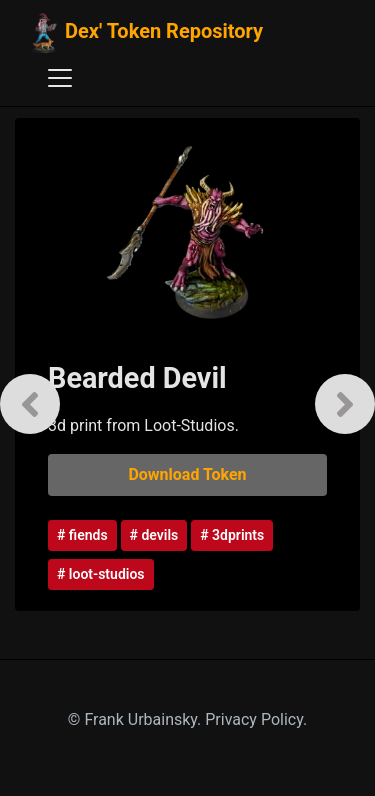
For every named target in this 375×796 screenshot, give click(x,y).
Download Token (187, 474)
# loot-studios (101, 574)
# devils (154, 535)
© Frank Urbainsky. (136, 719)
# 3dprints (232, 535)
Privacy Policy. (256, 719)
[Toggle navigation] (60, 78)
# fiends (82, 535)
